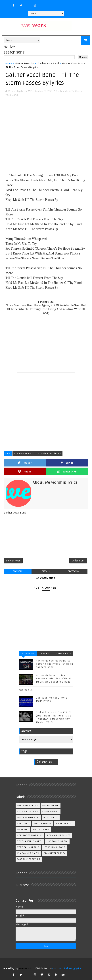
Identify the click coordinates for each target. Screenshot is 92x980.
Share (67, 463)
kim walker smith (28, 853)
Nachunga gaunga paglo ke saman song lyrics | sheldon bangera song (55, 664)
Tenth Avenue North (30, 841)
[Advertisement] (46, 135)
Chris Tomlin (51, 812)
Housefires (51, 817)
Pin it (25, 471)
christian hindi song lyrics (67, 968)
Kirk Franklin (42, 823)
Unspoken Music (57, 841)
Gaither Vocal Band (48, 63)
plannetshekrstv (55, 853)
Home (9, 63)
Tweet (25, 463)
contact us (26, 690)
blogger (18, 571)
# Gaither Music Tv (24, 453)
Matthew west (64, 823)
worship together (29, 859)
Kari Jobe (23, 823)
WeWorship (26, 968)
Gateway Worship (28, 817)
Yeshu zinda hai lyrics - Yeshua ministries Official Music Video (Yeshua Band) (54, 679)
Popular (28, 653)
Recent (46, 653)
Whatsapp (67, 471)
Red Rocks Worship (30, 835)
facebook (73, 571)
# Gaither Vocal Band (49, 453)
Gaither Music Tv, (65, 91)
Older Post (78, 560)
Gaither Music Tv (25, 63)
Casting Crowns (28, 812)
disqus (46, 571)
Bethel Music (51, 806)
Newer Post (13, 560)
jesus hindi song (54, 847)
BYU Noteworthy (28, 806)
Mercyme (23, 829)
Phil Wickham (41, 829)
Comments (64, 653)
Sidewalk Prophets (59, 835)
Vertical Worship (28, 847)
